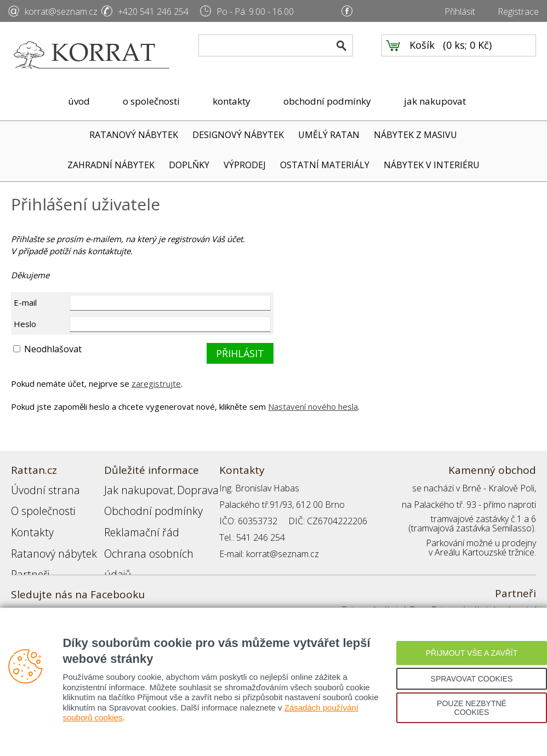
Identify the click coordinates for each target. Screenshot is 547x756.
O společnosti (38, 505)
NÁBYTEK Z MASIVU (415, 135)
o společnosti (151, 101)
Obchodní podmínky (143, 505)
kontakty (232, 101)
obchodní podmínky (327, 101)
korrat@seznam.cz (61, 12)
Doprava (179, 488)
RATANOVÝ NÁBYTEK (134, 135)
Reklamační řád (134, 521)
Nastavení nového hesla (313, 406)
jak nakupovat (435, 101)
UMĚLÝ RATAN (329, 135)
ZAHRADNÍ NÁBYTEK (111, 165)
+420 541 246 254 (153, 12)
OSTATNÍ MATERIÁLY (325, 165)
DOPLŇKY (189, 165)
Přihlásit (460, 12)
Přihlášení (123, 554)
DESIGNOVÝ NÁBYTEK (238, 135)
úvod (79, 101)
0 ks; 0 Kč (468, 55)
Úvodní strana (38, 488)
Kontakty (28, 521)
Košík (422, 55)
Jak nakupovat (131, 488)
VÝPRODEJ (245, 165)
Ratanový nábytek (45, 537)
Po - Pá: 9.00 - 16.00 (255, 12)
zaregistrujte (156, 383)
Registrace (518, 12)
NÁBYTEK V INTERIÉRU (432, 165)
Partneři (27, 554)
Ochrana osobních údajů (152, 537)
